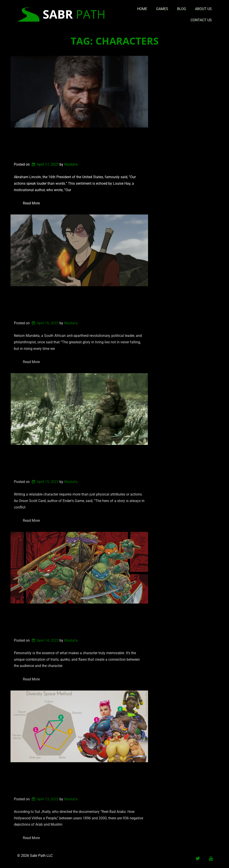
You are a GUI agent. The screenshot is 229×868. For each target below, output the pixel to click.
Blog (182, 9)
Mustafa (71, 164)
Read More (31, 203)
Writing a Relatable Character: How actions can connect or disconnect (78, 145)
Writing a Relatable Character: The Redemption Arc (75, 303)
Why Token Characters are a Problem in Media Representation (78, 779)
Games (162, 9)
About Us (203, 9)
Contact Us (201, 20)
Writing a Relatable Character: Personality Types (67, 621)
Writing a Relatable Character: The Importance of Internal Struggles (75, 462)
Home (142, 9)
